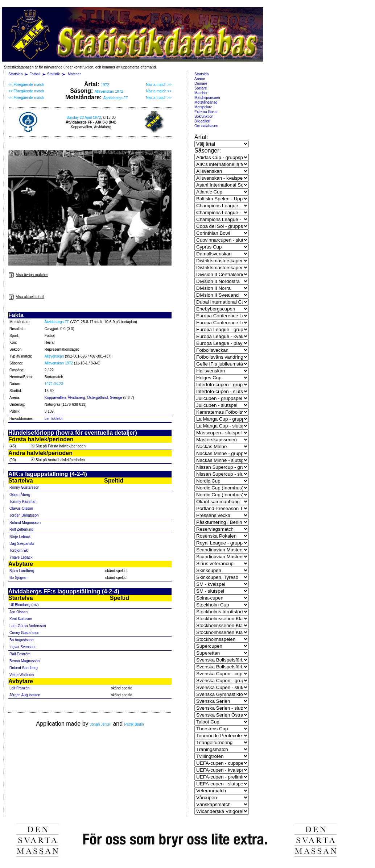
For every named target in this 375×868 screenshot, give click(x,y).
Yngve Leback (21, 557)
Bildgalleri (202, 121)
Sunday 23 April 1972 (84, 118)
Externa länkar (206, 112)
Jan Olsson (18, 612)
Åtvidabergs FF (116, 98)
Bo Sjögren (18, 578)
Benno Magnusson (24, 661)
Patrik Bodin (134, 724)
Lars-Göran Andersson (28, 626)
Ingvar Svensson (23, 647)
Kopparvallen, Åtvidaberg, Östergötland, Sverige (83, 398)
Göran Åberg (20, 495)
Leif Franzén (20, 688)
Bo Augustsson (22, 640)
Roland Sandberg (24, 668)
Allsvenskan (54, 356)
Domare (201, 84)
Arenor (200, 79)
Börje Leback (20, 537)
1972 (105, 85)
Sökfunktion (204, 116)
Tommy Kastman (23, 502)
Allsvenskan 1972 (109, 91)
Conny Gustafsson (24, 633)
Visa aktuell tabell (26, 297)
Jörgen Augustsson (25, 695)
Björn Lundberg (22, 571)
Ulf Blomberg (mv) (24, 605)
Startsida (15, 74)
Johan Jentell (101, 724)
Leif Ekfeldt (53, 419)
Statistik (53, 74)
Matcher (74, 74)
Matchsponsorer (207, 98)
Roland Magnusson (25, 523)
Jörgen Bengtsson (24, 515)
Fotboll (35, 74)
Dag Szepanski (22, 544)
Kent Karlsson (21, 619)
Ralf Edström (20, 654)
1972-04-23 (54, 384)
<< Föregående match (26, 85)
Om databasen (206, 126)
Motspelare (203, 107)
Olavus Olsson (21, 508)
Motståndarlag (206, 102)
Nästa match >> (159, 85)
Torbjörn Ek (19, 550)
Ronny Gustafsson (24, 487)
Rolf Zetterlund (21, 529)
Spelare (201, 88)
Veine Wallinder (22, 675)
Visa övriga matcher (28, 275)
